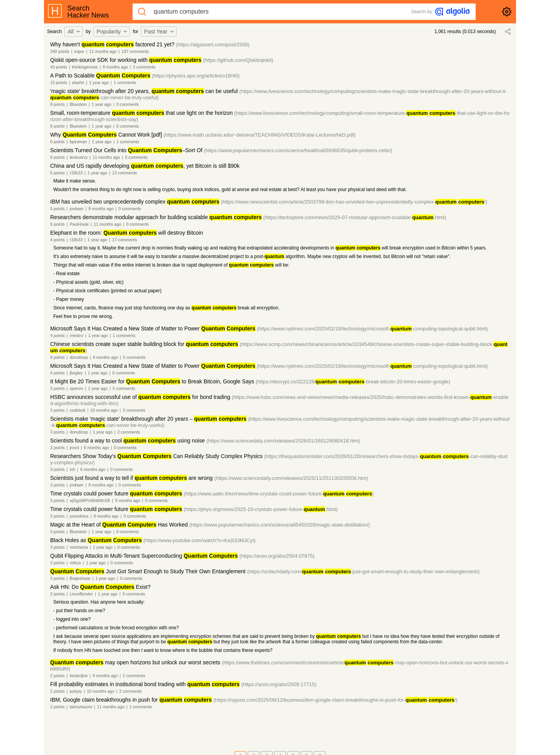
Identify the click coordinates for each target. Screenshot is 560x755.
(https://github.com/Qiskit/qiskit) (238, 60)
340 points (60, 51)
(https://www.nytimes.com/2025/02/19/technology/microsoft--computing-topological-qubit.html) (373, 329)
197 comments (135, 51)
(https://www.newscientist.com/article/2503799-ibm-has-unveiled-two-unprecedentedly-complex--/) (354, 202)
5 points (57, 173)
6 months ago (97, 448)
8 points (57, 104)
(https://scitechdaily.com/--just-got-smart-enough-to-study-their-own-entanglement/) (363, 572)
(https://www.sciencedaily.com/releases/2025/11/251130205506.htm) (291, 478)
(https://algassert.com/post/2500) (213, 45)
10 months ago (104, 410)
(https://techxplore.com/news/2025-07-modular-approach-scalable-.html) (355, 217)
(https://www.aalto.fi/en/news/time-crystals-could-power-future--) (278, 494)
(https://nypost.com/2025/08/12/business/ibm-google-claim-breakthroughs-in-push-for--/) (336, 700)
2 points (57, 594)
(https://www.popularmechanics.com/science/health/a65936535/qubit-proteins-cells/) (298, 150)
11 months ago (103, 51)
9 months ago (128, 500)
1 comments (125, 83)
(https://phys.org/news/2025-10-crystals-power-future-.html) (261, 509)
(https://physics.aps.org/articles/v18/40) (196, 76)
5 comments (124, 388)
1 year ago (99, 83)
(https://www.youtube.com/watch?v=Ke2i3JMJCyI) (200, 540)
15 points (59, 83)
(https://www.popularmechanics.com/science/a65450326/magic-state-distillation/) (280, 525)
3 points (57, 388)
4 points (57, 240)
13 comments (124, 173)
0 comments (128, 104)
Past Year (159, 32)
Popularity (112, 32)
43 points (59, 67)
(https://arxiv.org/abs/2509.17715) (279, 684)
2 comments (129, 432)
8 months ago (115, 67)
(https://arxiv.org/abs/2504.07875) (277, 556)
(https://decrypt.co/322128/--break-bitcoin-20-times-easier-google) (353, 382)
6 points (57, 142)
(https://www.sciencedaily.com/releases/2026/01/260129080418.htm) (283, 441)
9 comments (134, 594)
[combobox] (75, 32)
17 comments (124, 240)
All (74, 32)
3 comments (144, 67)
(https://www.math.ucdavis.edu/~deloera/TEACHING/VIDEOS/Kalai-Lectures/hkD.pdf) (260, 135)
